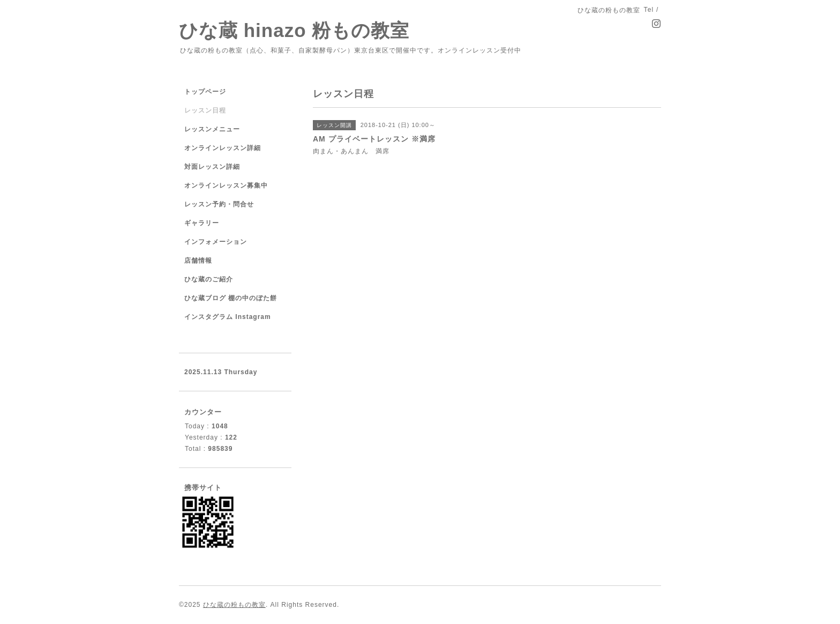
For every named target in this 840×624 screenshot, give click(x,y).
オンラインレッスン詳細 (223, 148)
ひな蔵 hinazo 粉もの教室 (294, 30)
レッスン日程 (205, 110)
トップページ (205, 92)
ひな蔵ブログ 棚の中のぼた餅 (231, 298)
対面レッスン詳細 (212, 167)
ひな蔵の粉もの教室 (234, 605)
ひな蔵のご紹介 (209, 279)
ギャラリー (202, 223)
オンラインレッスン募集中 (226, 185)
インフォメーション (216, 242)
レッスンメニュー (212, 129)
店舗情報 (198, 261)
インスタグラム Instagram (228, 317)
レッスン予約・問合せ (219, 204)
